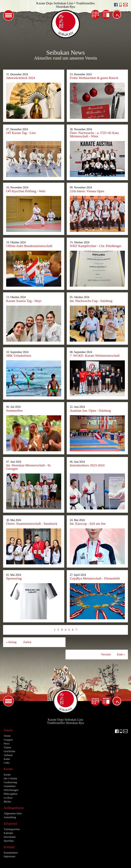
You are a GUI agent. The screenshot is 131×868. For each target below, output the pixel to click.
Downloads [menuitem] (10, 837)
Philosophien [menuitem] (10, 794)
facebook (116, 5)
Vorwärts (106, 654)
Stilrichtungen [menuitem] (11, 790)
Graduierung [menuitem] (10, 782)
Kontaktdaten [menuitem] (11, 853)
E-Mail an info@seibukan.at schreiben (126, 5)
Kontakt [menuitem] (9, 847)
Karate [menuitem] (8, 769)
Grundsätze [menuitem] (10, 786)
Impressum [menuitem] (9, 856)
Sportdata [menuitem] (9, 841)
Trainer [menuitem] (7, 747)
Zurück (27, 642)
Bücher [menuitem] (7, 802)
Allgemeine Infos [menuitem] (13, 813)
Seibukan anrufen (120, 5)
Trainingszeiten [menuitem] (117, 15)
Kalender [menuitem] (95, 15)
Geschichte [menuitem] (9, 751)
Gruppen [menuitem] (8, 740)
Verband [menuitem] (8, 755)
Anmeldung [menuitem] (10, 817)
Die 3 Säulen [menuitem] (10, 778)
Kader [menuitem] (7, 759)
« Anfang (11, 642)
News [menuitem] (106, 15)
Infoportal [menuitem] (10, 823)
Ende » (121, 654)
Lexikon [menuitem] (8, 798)
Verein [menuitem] (8, 730)
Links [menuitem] (7, 763)
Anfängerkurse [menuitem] (14, 808)
